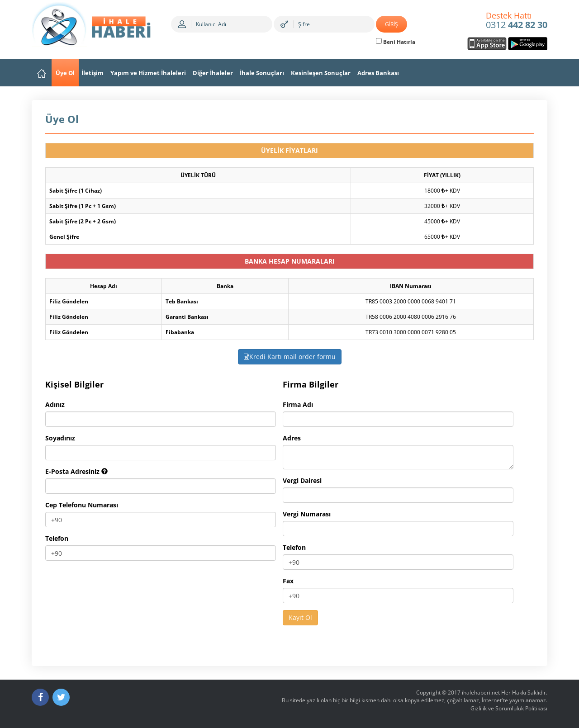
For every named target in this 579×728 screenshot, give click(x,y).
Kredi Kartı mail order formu (290, 357)
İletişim (93, 73)
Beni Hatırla (396, 42)
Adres (292, 438)
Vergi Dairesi (302, 480)
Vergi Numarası (307, 514)
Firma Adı (298, 404)
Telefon (57, 538)
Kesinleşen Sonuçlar (321, 73)
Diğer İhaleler (213, 73)
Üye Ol (65, 73)
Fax (288, 581)
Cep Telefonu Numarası (82, 505)
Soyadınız (60, 438)
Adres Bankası (378, 73)
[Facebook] (40, 697)
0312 (517, 21)
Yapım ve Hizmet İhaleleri (148, 73)
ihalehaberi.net (481, 693)
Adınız (55, 404)
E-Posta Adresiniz (76, 471)
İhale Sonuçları (262, 73)
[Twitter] (61, 697)
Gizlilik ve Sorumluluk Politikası (509, 708)
